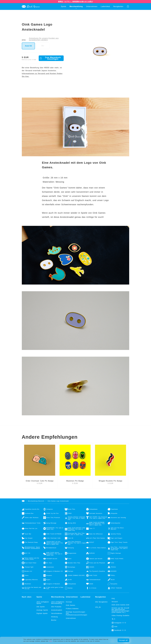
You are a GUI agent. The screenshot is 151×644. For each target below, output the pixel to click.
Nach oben (27, 597)
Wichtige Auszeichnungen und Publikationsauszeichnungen (73, 613)
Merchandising (76, 6)
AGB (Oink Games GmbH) (121, 605)
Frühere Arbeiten (72, 609)
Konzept (69, 602)
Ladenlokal (105, 6)
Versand (115, 602)
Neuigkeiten (118, 6)
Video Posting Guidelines (121, 615)
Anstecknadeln (57, 610)
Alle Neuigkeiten (101, 602)
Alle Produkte (56, 607)
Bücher (54, 620)
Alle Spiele (41, 607)
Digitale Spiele (42, 613)
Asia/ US (28, 46)
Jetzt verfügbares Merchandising (58, 603)
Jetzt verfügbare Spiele (43, 603)
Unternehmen (92, 6)
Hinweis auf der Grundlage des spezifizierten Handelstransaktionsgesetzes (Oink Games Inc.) (123, 610)
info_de (98, 607)
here (51, 641)
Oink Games (71, 605)
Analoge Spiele (42, 610)
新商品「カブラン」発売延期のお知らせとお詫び (75, 2)
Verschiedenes (57, 613)
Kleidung (54, 617)
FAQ (113, 599)
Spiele (64, 6)
